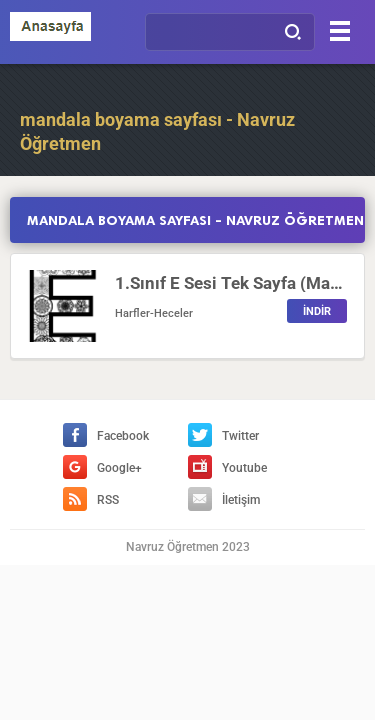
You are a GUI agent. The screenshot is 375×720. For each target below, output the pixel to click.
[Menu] (340, 30)
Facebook (106, 436)
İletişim (224, 500)
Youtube (227, 468)
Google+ (102, 468)
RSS (91, 500)
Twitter (223, 436)
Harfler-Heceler (154, 313)
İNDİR (317, 311)
